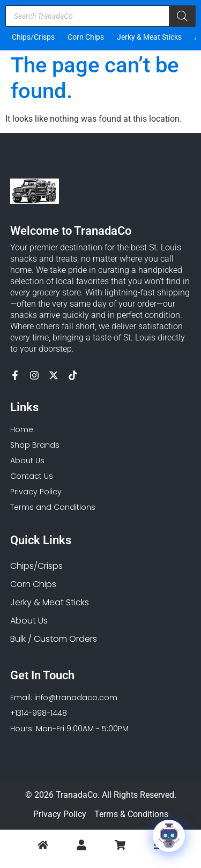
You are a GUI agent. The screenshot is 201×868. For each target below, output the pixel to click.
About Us (29, 621)
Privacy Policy (60, 814)
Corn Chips (86, 37)
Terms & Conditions (131, 814)
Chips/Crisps (33, 37)
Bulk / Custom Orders (54, 639)
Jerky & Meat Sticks (149, 37)
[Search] (182, 16)
